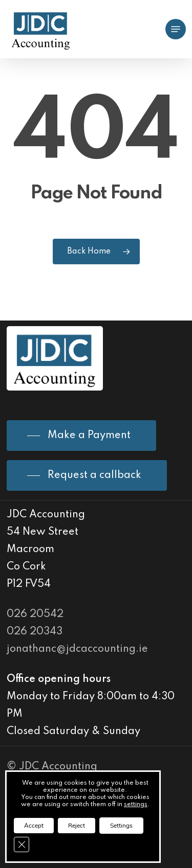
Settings (121, 826)
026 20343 (35, 632)
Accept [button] (34, 826)
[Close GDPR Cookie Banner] (22, 844)
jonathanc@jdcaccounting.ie (77, 649)
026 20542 (35, 614)
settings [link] (136, 805)
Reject (77, 826)
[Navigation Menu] (176, 29)
